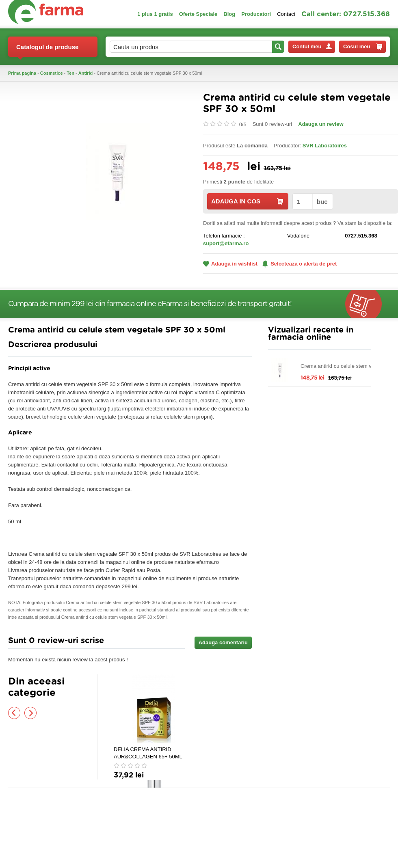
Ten (70, 73)
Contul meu (312, 46)
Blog (229, 14)
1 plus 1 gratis (155, 14)
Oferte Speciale (198, 14)
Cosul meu (363, 47)
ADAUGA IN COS (247, 201)
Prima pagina (22, 73)
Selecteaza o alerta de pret (300, 264)
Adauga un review (321, 124)
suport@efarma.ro (226, 243)
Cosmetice (52, 73)
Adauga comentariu (223, 642)
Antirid (85, 73)
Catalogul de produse (47, 50)
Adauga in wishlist (230, 264)
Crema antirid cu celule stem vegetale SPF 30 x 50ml (345, 366)
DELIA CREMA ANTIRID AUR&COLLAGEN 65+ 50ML (148, 753)
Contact (286, 14)
